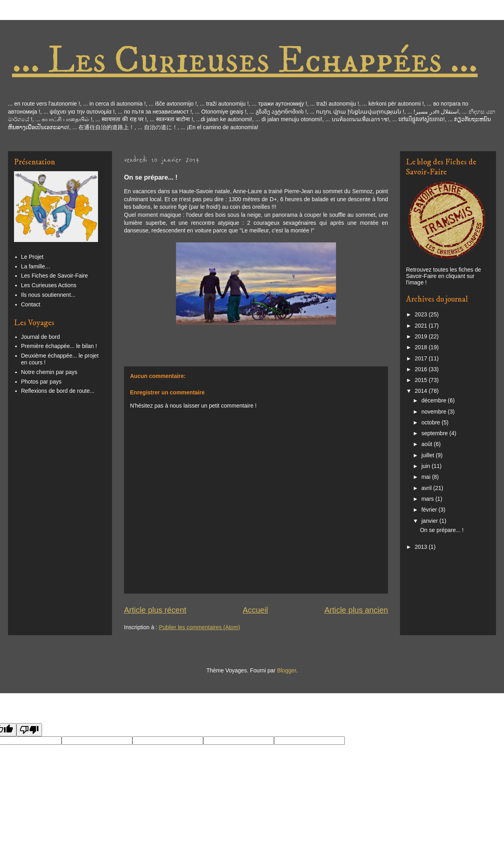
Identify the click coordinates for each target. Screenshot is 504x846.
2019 (422, 336)
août (427, 444)
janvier (430, 521)
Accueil (255, 610)
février (430, 510)
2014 (422, 391)
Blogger (287, 670)
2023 (422, 314)
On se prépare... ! (442, 530)
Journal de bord (41, 337)
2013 (422, 547)
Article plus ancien (356, 610)
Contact (31, 304)
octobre (431, 422)
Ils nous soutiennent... (48, 295)
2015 (422, 380)
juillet (428, 455)
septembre (435, 433)
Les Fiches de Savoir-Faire (55, 276)
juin (426, 466)
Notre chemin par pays (49, 372)
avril (427, 488)
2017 (422, 358)
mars (428, 499)
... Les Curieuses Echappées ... (245, 61)
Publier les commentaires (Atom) (199, 627)
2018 (422, 347)
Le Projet (32, 257)
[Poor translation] (29, 730)
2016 (422, 369)
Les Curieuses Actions (49, 285)
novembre (434, 412)
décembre (434, 400)
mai (426, 477)
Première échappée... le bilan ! (59, 346)
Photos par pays (41, 382)
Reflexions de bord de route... (58, 391)
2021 (422, 326)
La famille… (36, 266)
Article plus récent (155, 610)
